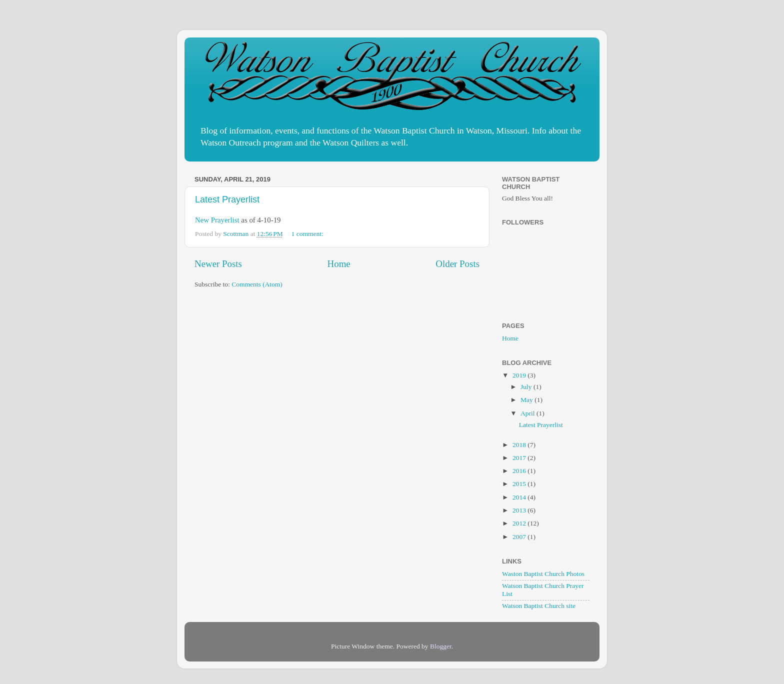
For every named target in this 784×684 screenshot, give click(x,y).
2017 (520, 458)
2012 (520, 523)
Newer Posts (218, 264)
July (527, 387)
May (527, 400)
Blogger (441, 646)
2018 (520, 445)
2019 (520, 375)
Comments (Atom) (257, 284)
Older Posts (457, 264)
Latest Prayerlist (227, 199)
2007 (520, 537)
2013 (520, 510)
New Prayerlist (217, 220)
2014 (520, 497)
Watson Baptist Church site (539, 606)
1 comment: (308, 234)
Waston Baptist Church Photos (543, 574)
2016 (520, 471)
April (528, 413)
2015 (520, 484)
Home (339, 264)
